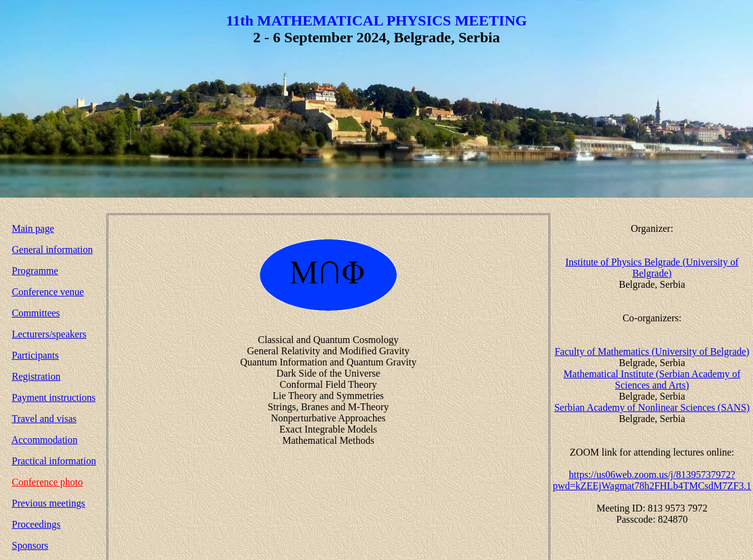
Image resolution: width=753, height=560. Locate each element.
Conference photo (47, 482)
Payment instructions (54, 397)
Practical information (54, 461)
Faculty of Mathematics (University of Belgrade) (652, 351)
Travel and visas (44, 419)
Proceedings (36, 524)
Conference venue (48, 292)
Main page (33, 228)
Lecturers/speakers (49, 334)
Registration (36, 376)
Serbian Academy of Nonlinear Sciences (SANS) (652, 407)
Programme (35, 271)
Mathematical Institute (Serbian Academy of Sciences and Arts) (652, 379)
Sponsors (30, 545)
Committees (36, 313)
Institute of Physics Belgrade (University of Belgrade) (652, 268)
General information (52, 250)
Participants (35, 355)
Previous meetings (49, 503)
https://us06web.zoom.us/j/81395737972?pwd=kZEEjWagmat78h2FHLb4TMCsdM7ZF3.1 (652, 480)
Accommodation (44, 440)
